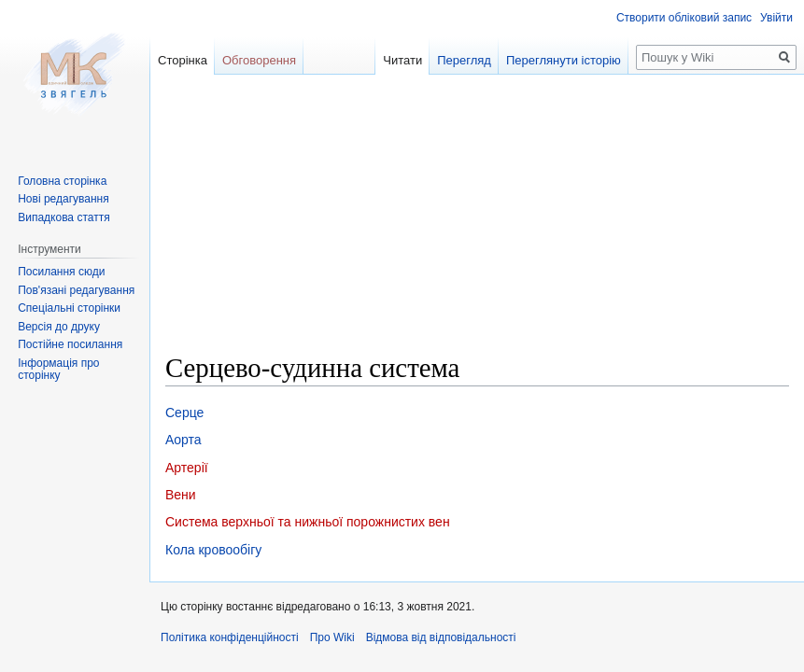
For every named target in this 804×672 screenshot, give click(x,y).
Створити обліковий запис (684, 18)
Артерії (187, 468)
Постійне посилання (70, 344)
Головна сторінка (62, 181)
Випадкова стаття (63, 217)
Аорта (183, 440)
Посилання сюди (61, 272)
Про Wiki (332, 637)
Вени (181, 495)
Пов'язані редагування (76, 290)
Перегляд (464, 60)
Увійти (776, 18)
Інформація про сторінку (58, 370)
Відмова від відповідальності (441, 637)
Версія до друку (59, 327)
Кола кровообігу (213, 550)
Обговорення (259, 60)
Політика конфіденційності (230, 637)
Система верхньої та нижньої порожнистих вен (308, 522)
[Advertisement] (477, 220)
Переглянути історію (564, 60)
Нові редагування (63, 199)
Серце (184, 413)
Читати (402, 60)
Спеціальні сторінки (69, 308)
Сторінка (183, 60)
